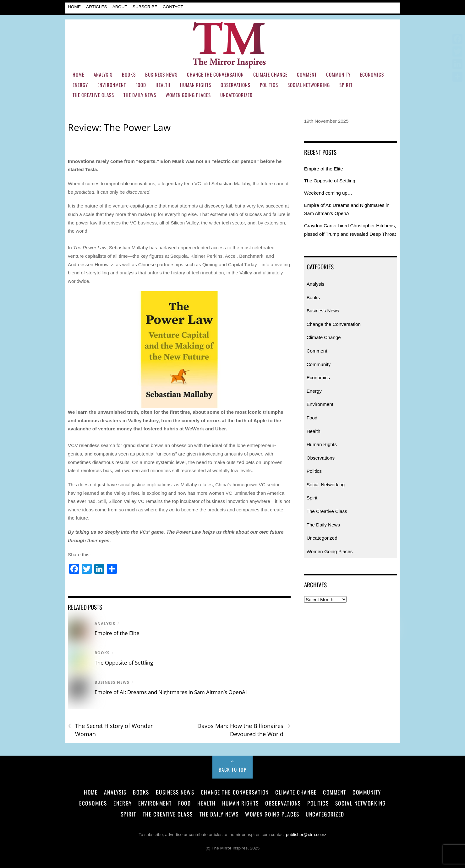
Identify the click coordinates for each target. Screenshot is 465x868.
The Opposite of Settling (124, 663)
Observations (235, 85)
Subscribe (145, 7)
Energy (80, 85)
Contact (173, 7)
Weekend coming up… (328, 193)
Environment (112, 85)
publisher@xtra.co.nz (306, 835)
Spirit (346, 85)
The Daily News (140, 95)
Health (163, 85)
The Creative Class (93, 95)
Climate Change (270, 74)
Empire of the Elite (117, 633)
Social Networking (309, 85)
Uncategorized (236, 95)
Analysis (103, 74)
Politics (269, 85)
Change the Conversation (215, 74)
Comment (307, 74)
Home (74, 7)
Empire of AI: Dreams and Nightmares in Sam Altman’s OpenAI (171, 692)
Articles (97, 7)
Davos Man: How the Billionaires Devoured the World (244, 730)
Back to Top (233, 769)
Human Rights (196, 85)
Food (141, 85)
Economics (372, 74)
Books (129, 74)
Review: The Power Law (119, 127)
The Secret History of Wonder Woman (110, 730)
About (120, 7)
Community (338, 74)
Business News (161, 74)
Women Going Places (188, 95)
